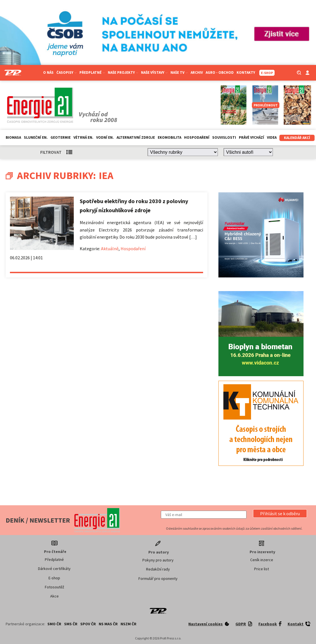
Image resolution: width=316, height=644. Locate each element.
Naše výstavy (154, 72)
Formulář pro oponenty (158, 578)
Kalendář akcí (297, 138)
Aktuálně (110, 249)
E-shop (54, 578)
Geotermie (61, 137)
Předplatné (92, 72)
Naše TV (179, 72)
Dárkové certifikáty (54, 569)
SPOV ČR (88, 624)
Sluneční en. (36, 137)
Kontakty (246, 72)
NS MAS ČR (108, 624)
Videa (272, 137)
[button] (280, 513)
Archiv (197, 72)
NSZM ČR (128, 624)
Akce (54, 596)
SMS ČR (71, 624)
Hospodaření (197, 137)
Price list (262, 569)
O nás (48, 72)
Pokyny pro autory (158, 560)
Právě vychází (251, 137)
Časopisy (67, 72)
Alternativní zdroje (136, 137)
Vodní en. (105, 137)
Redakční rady (158, 569)
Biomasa (13, 137)
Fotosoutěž (54, 587)
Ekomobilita (169, 137)
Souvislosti (224, 137)
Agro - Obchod (220, 72)
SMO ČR (54, 624)
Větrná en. (83, 137)
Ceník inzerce (262, 560)
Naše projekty (123, 72)
